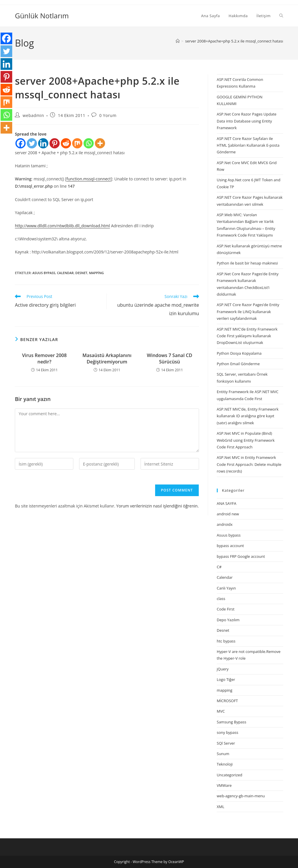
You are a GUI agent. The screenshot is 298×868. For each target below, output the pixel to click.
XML (221, 807)
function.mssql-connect (89, 179)
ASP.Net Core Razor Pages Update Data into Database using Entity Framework (247, 121)
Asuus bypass (44, 273)
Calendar (65, 273)
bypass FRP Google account (241, 556)
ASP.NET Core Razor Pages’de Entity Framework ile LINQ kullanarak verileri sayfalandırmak (248, 311)
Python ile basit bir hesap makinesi (247, 263)
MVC (221, 711)
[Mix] (77, 143)
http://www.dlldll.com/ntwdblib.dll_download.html (62, 226)
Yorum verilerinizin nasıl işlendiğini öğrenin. (158, 506)
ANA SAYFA (227, 503)
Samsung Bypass (232, 722)
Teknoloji (225, 764)
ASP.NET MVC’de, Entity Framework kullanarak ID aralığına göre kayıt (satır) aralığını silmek (248, 416)
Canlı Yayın (226, 588)
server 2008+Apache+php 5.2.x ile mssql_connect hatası (234, 41)
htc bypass (226, 641)
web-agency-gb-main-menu (241, 796)
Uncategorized (230, 775)
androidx (225, 524)
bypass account (230, 546)
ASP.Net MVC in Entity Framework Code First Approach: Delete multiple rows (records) (249, 464)
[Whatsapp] (89, 143)
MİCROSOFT (227, 701)
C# (219, 567)
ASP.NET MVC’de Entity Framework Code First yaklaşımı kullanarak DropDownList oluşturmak (247, 336)
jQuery (223, 669)
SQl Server (226, 743)
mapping (96, 273)
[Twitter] (32, 143)
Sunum (223, 754)
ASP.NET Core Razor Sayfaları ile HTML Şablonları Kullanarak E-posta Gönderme (248, 145)
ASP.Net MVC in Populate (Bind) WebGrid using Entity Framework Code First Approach (246, 440)
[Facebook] (21, 143)
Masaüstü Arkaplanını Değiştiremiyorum (107, 358)
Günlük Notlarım (42, 16)
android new (228, 514)
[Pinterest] (55, 143)
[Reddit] (66, 143)
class (221, 599)
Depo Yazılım (228, 620)
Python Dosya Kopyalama (239, 353)
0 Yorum (108, 115)
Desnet (81, 273)
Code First (226, 609)
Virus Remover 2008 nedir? (44, 358)
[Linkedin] (43, 143)
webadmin (33, 115)
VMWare (224, 785)
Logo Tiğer (226, 679)
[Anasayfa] (178, 41)
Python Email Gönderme (238, 364)
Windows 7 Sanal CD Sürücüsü (170, 358)
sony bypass (228, 732)
